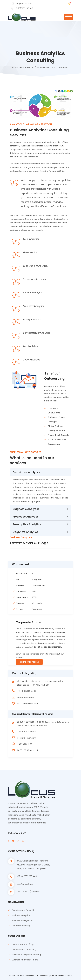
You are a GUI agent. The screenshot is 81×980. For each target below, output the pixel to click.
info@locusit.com (24, 4)
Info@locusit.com (25, 697)
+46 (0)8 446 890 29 (27, 732)
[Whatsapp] (65, 91)
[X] (59, 91)
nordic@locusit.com (27, 738)
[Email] (71, 91)
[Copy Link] (68, 91)
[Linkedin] (62, 91)
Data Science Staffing (23, 944)
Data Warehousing (21, 926)
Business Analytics (21, 915)
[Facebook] (56, 91)
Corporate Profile (29, 662)
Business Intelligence (22, 920)
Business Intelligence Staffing (26, 955)
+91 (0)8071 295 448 (24, 8)
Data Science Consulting (24, 910)
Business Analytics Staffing (25, 960)
